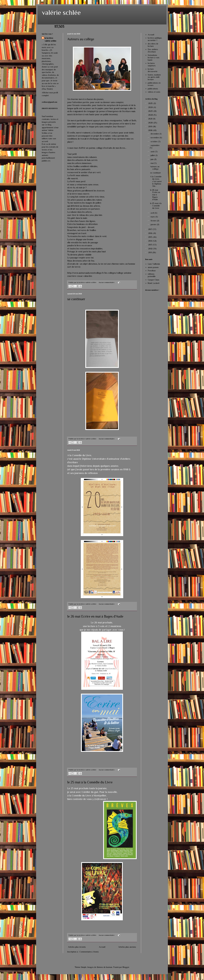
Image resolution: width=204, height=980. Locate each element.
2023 (151, 111)
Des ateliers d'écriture (153, 51)
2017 (151, 229)
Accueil (102, 947)
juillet (153, 155)
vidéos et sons (154, 92)
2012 (151, 249)
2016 (151, 233)
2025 (151, 103)
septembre (155, 145)
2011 (150, 252)
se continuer (76, 299)
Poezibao (152, 271)
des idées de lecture (153, 45)
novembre (155, 138)
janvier (154, 224)
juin (152, 159)
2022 (151, 115)
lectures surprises (152, 64)
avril (153, 213)
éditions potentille (152, 275)
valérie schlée (61, 13)
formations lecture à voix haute (154, 58)
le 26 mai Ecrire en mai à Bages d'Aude (95, 616)
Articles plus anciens (127, 947)
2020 (151, 123)
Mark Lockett (154, 283)
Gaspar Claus (153, 280)
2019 (151, 127)
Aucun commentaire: (107, 282)
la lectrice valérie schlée (50, 39)
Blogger (126, 967)
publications (153, 89)
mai (152, 163)
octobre (154, 141)
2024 (151, 107)
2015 (151, 237)
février (154, 221)
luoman (109, 967)
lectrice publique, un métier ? (155, 39)
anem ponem (153, 267)
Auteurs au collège (81, 39)
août (153, 152)
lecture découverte (153, 70)
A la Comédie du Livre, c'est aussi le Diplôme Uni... (156, 181)
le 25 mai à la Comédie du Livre (90, 782)
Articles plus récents (77, 947)
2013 (151, 245)
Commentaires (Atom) (89, 952)
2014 (151, 241)
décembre (155, 134)
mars (153, 217)
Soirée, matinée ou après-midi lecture (154, 77)
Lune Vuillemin (154, 264)
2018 (151, 130)
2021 (151, 119)
